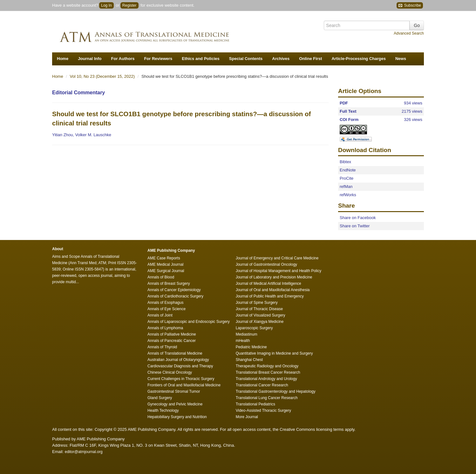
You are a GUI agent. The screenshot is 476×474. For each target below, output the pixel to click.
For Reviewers (158, 59)
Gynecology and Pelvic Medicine (175, 404)
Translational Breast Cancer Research (268, 372)
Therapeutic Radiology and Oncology (267, 366)
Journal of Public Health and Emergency (270, 296)
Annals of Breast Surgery (169, 284)
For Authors (123, 59)
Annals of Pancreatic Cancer (172, 341)
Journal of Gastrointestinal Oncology (266, 264)
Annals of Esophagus (165, 303)
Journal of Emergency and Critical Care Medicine (277, 258)
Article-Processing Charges (359, 59)
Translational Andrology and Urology (266, 379)
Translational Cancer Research (262, 385)
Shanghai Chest (249, 360)
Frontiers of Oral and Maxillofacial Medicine (184, 385)
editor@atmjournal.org (84, 452)
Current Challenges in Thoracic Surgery (181, 379)
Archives (281, 59)
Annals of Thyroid (162, 347)
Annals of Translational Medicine (175, 353)
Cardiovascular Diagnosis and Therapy (180, 366)
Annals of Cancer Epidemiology (174, 290)
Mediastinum (247, 334)
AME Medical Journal (165, 264)
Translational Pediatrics (255, 404)
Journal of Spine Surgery (257, 303)
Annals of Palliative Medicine (172, 334)
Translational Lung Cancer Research (267, 398)
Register (129, 5)
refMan (346, 187)
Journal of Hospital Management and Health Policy (279, 271)
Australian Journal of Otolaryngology (178, 360)
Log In (106, 5)
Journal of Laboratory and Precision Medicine (274, 277)
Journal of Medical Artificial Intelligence (269, 284)
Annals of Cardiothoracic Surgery (175, 296)
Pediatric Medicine (251, 347)
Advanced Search (409, 33)
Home (63, 59)
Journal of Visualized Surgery (261, 315)
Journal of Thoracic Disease (259, 309)
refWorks (348, 195)
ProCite (347, 178)
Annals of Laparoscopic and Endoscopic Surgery (189, 322)
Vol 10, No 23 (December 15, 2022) (103, 76)
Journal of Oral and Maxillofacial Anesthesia (273, 290)
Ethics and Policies (201, 59)
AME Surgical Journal (166, 271)
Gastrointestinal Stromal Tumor (174, 391)
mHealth (243, 341)
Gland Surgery (160, 398)
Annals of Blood (161, 277)
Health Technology (163, 411)
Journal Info (90, 59)
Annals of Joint (160, 315)
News (401, 59)
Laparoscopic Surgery (254, 328)
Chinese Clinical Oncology (170, 372)
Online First (310, 59)
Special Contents (246, 59)
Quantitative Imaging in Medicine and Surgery (274, 353)
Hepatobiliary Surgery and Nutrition (177, 417)
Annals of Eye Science (167, 309)
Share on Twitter (355, 226)
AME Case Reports (164, 258)
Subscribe (410, 6)
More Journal (247, 417)
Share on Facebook (358, 218)
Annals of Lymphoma (165, 328)
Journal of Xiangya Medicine (260, 322)
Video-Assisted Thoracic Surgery (263, 411)
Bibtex (345, 162)
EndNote (348, 170)
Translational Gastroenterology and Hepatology (276, 391)
